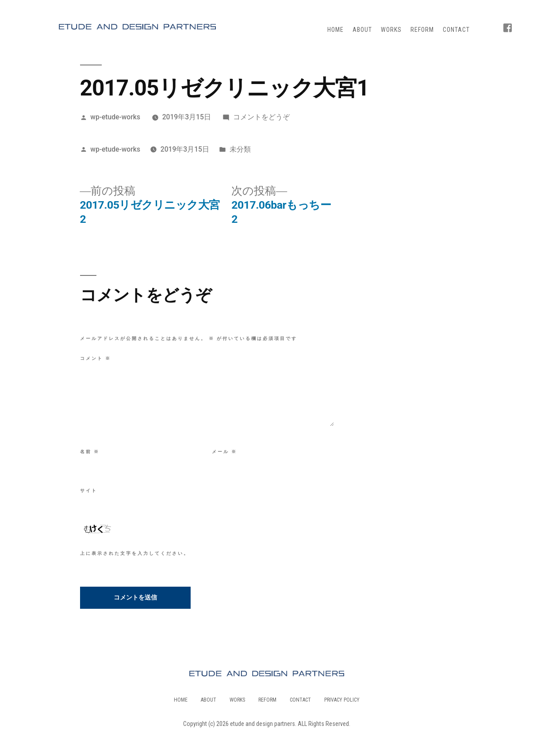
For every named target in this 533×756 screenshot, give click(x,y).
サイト (89, 491)
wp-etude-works (115, 117)
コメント (96, 358)
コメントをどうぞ (261, 117)
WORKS (391, 30)
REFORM (422, 30)
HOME (336, 30)
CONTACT (456, 30)
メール (224, 452)
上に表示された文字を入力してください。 (135, 553)
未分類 (240, 149)
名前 (90, 452)
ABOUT (362, 30)
